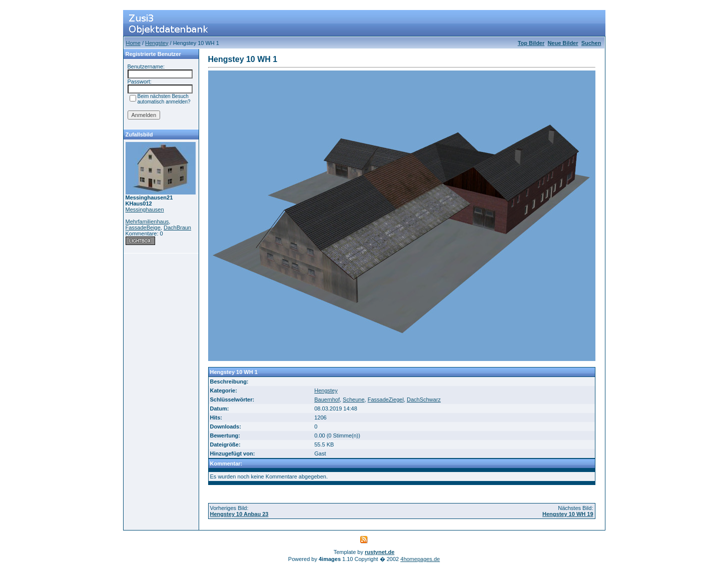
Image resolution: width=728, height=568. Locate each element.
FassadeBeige (143, 227)
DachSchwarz (424, 399)
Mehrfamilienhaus (147, 221)
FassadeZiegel (386, 399)
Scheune (353, 399)
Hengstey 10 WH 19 (568, 514)
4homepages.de (420, 559)
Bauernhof (327, 399)
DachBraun (177, 227)
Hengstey (157, 43)
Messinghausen (145, 209)
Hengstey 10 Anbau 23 (239, 514)
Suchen (591, 43)
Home (133, 43)
